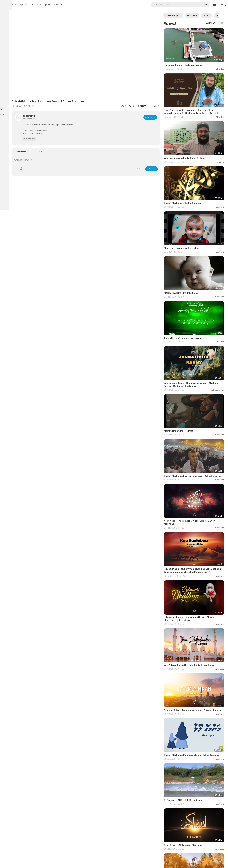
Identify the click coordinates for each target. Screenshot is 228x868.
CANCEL (147, 156)
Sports (84, 5)
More (95, 5)
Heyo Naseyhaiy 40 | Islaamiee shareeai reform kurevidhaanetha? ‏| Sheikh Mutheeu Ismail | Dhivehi (198, 102)
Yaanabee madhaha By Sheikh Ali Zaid (194, 143)
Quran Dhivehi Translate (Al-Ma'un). (192, 302)
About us (8, 109)
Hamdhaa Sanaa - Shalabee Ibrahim (193, 60)
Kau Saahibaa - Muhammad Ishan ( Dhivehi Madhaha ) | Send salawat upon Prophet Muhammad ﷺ (196, 513)
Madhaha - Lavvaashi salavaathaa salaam (196, 841)
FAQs (20, 102)
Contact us (19, 109)
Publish (161, 156)
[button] (223, 5)
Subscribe (159, 105)
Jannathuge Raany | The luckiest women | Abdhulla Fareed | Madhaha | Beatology (195, 343)
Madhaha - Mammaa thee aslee (191, 223)
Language (30, 109)
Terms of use (10, 105)
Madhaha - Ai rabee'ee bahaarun (191, 801)
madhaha (60, 103)
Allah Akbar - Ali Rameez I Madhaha (192, 761)
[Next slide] (221, 15)
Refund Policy (10, 102)
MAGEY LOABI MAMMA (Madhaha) (191, 262)
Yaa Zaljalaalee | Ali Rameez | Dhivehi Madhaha (198, 596)
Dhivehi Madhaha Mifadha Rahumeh (192, 183)
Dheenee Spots (54, 5)
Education (71, 5)
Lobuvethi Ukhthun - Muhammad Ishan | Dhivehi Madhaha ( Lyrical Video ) (198, 555)
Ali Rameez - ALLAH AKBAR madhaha (193, 722)
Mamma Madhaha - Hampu (188, 384)
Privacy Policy (24, 105)
